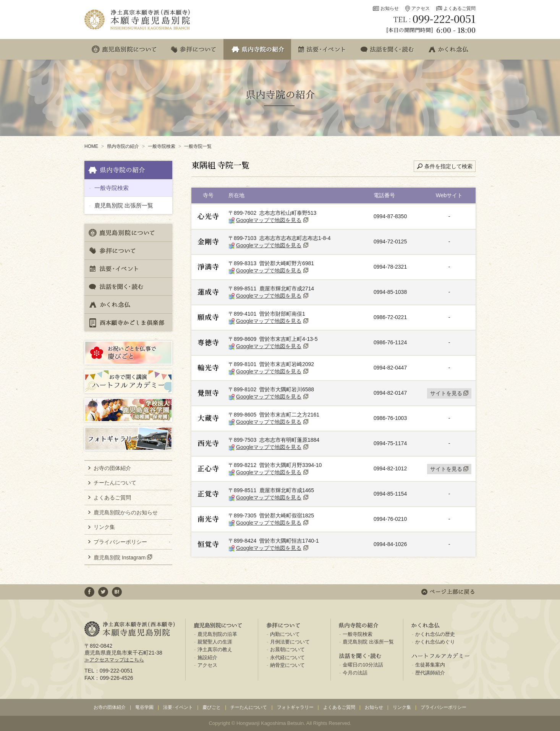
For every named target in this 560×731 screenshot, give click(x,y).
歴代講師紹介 (430, 673)
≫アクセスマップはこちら (114, 660)
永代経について (287, 657)
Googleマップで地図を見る (269, 220)
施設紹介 (207, 657)
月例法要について (290, 642)
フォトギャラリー (295, 707)
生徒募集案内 (430, 665)
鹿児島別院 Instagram (120, 557)
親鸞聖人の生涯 (215, 642)
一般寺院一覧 (198, 146)
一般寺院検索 (162, 146)
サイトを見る (446, 393)
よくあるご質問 (460, 8)
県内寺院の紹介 (123, 146)
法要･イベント (178, 707)
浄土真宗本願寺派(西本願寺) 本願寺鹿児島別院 (138, 19)
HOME (91, 146)
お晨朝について (287, 649)
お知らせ (390, 8)
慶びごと (212, 707)
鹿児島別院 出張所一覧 (124, 205)
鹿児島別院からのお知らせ (126, 512)
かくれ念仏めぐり (435, 642)
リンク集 (104, 527)
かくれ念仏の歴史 (435, 634)
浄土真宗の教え (215, 649)
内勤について (285, 634)
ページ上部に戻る (448, 592)
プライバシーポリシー (120, 542)
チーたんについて (115, 483)
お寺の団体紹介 (112, 468)
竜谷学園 (144, 707)
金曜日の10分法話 (363, 665)
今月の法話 (355, 673)
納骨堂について (287, 665)
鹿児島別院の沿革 (217, 634)
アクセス (421, 8)
